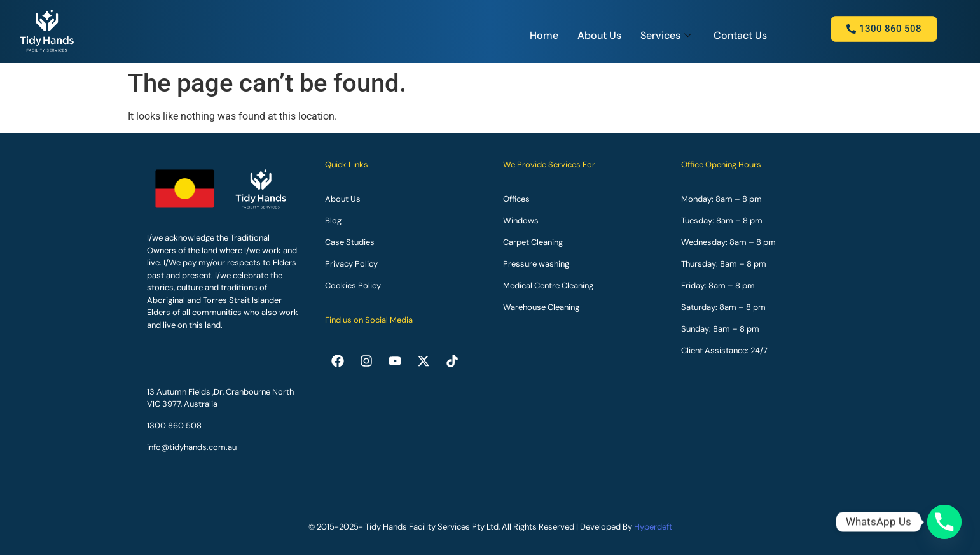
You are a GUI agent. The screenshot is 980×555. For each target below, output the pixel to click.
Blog (333, 221)
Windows (521, 221)
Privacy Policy (351, 264)
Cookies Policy (353, 285)
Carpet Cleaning (533, 242)
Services (667, 35)
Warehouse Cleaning (541, 307)
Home (544, 35)
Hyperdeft (653, 527)
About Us (599, 35)
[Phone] (944, 522)
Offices (516, 199)
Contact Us (740, 35)
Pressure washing (536, 264)
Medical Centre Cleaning (548, 285)
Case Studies (350, 242)
